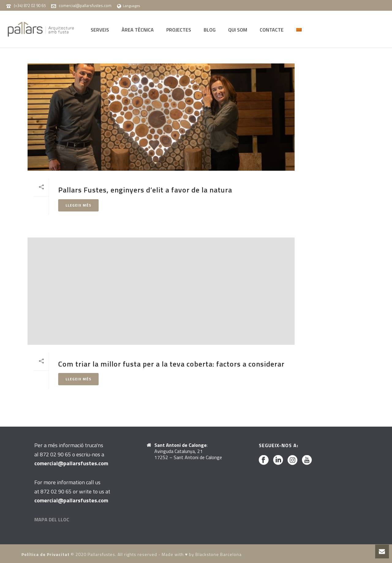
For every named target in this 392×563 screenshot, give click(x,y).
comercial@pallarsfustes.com (85, 6)
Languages (128, 6)
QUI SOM (238, 30)
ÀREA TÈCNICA (138, 30)
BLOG (210, 30)
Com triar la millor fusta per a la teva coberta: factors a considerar (171, 364)
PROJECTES (179, 30)
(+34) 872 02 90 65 (30, 6)
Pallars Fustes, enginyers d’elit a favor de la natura (145, 190)
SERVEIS (100, 30)
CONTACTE (272, 30)
